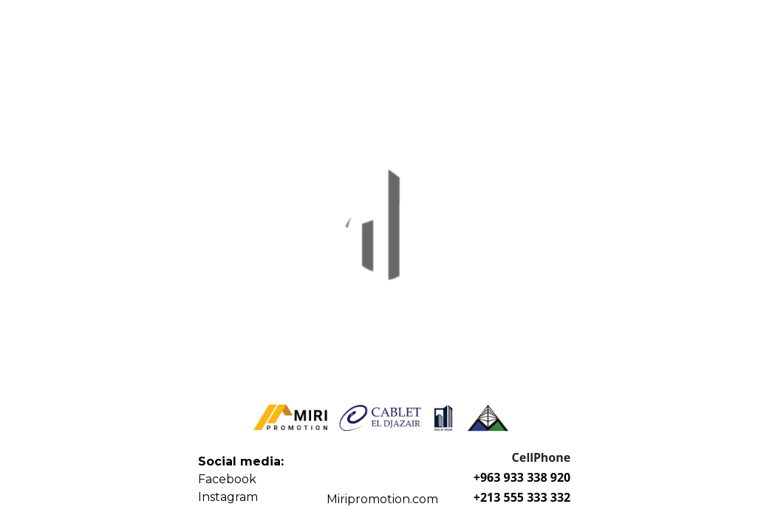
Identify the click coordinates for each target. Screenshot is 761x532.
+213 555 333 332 (522, 497)
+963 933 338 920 (522, 477)
